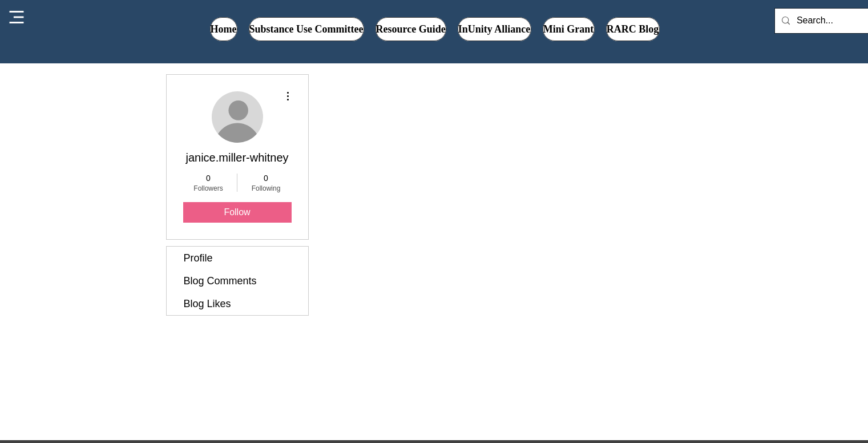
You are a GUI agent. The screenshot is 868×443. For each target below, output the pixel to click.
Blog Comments (220, 281)
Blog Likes (207, 304)
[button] (494, 29)
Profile (198, 258)
